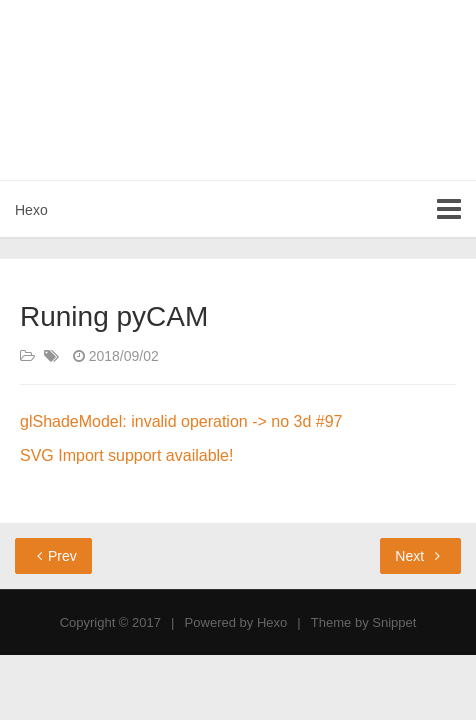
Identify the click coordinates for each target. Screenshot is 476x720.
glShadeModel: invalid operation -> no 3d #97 (181, 421)
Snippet (394, 622)
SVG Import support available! (126, 455)
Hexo (31, 210)
